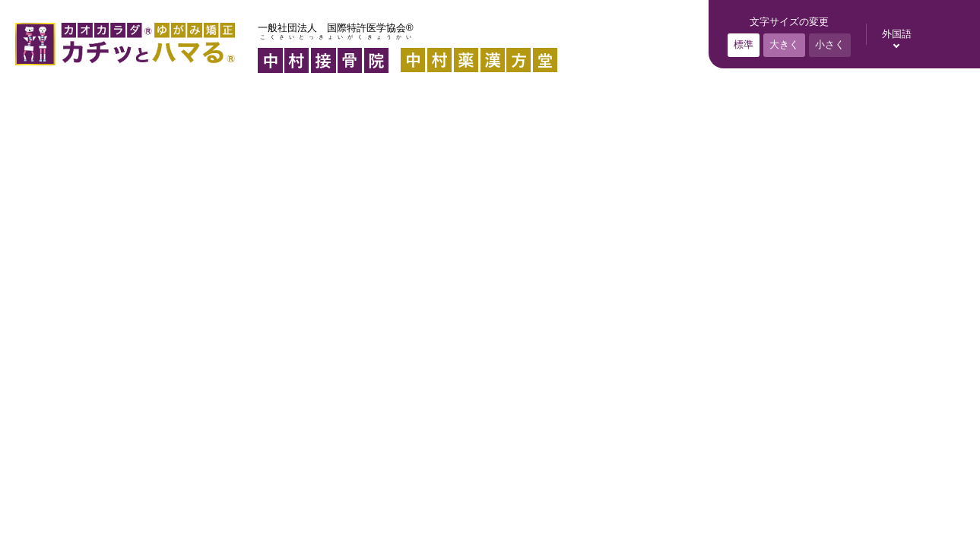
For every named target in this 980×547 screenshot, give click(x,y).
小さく (830, 44)
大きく (784, 44)
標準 (744, 44)
